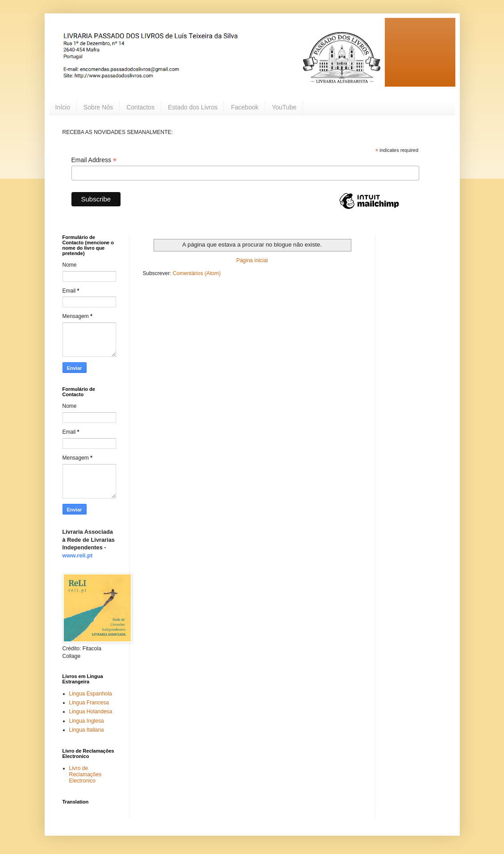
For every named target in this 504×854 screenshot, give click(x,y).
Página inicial (252, 260)
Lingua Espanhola (91, 694)
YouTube (284, 107)
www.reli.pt (78, 555)
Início (63, 107)
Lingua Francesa (89, 703)
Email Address (94, 160)
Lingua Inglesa (87, 721)
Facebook (244, 107)
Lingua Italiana (87, 730)
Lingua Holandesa (91, 712)
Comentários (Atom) (197, 273)
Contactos (140, 107)
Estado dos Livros (193, 107)
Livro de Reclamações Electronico (85, 775)
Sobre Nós (98, 107)
